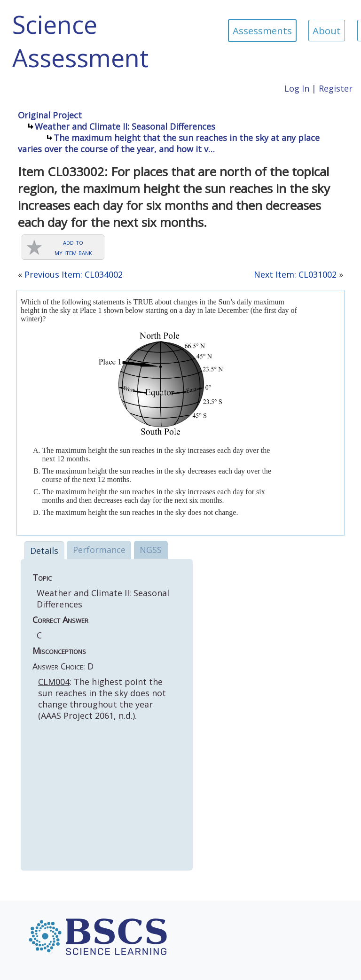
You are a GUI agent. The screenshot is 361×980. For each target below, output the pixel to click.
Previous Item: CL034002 (74, 274)
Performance (99, 550)
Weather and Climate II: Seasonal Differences (125, 126)
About (327, 31)
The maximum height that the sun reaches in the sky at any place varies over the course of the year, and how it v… (169, 143)
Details (44, 551)
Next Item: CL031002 (295, 274)
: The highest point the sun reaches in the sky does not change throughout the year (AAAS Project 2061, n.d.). (102, 699)
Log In (297, 88)
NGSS (151, 550)
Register (336, 88)
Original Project (50, 115)
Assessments (262, 31)
